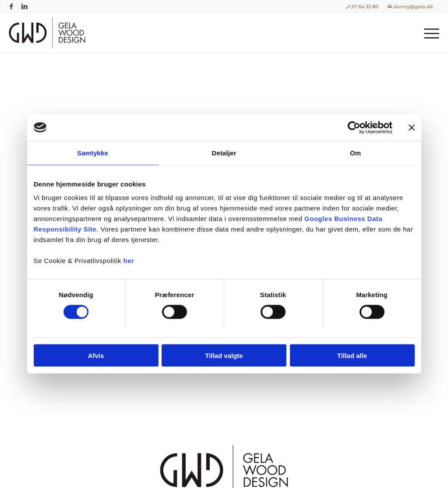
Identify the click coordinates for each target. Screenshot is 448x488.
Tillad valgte (224, 356)
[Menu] (429, 33)
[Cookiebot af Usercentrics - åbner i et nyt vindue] (354, 127)
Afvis (96, 356)
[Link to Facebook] (11, 7)
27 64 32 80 (362, 7)
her (129, 261)
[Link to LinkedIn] (25, 7)
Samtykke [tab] (93, 153)
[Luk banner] (412, 127)
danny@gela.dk (410, 7)
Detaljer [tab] (224, 153)
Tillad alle (352, 356)
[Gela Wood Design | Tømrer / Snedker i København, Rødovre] (49, 33)
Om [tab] (355, 153)
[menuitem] (362, 7)
